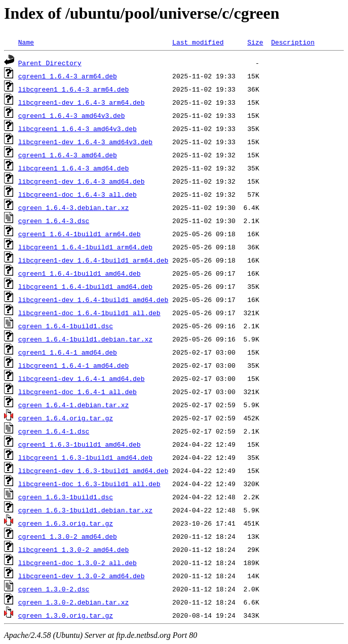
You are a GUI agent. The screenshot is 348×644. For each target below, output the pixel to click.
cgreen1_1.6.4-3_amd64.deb (68, 155)
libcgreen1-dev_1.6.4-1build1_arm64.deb (93, 260)
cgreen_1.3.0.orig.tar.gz (66, 615)
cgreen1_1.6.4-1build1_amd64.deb (80, 273)
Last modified (198, 42)
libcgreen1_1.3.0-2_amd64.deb (73, 549)
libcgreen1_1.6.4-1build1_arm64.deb (85, 247)
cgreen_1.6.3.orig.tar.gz (66, 523)
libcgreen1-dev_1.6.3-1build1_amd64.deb (93, 470)
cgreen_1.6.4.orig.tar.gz (66, 418)
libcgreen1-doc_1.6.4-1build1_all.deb (89, 313)
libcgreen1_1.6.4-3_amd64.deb (73, 168)
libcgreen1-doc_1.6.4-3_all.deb (78, 194)
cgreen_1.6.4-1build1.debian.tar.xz (85, 339)
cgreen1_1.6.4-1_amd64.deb (68, 352)
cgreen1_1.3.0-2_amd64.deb (68, 536)
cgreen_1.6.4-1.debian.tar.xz (73, 405)
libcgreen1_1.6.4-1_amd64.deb (73, 365)
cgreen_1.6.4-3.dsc (54, 221)
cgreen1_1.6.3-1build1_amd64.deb (80, 444)
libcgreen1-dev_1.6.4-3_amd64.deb (82, 181)
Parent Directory (50, 63)
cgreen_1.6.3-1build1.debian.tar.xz (85, 510)
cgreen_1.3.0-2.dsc (54, 589)
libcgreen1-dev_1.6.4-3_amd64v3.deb (85, 142)
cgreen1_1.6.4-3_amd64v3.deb (72, 115)
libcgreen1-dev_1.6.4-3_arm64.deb (82, 102)
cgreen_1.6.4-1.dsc (54, 431)
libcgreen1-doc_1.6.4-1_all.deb (78, 392)
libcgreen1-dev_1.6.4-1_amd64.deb (82, 378)
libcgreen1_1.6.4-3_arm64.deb (73, 89)
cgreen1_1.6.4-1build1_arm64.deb (80, 234)
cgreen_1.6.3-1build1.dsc (66, 497)
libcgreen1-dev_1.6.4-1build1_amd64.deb (93, 299)
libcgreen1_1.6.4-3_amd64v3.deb (78, 128)
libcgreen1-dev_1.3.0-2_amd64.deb (82, 576)
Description (293, 42)
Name (26, 42)
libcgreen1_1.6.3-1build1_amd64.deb (85, 457)
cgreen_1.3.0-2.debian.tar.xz (73, 602)
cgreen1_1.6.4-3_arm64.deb (68, 76)
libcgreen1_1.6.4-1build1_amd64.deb (85, 286)
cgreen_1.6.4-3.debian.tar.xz (73, 207)
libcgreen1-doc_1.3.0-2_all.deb (78, 563)
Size (255, 42)
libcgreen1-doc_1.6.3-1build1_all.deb (89, 484)
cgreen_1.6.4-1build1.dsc (66, 326)
